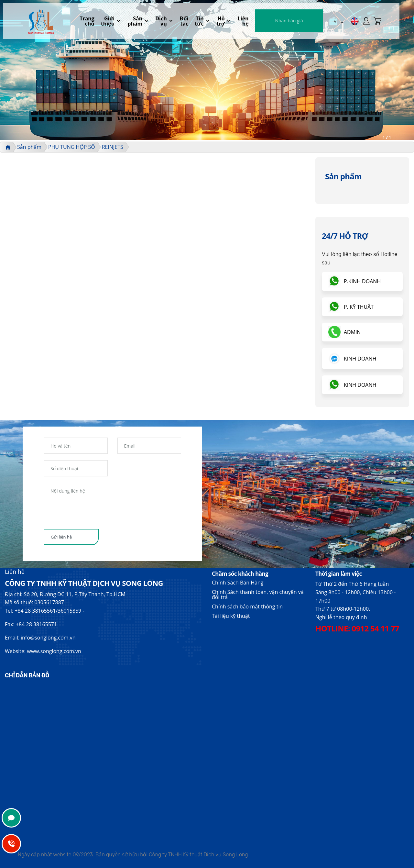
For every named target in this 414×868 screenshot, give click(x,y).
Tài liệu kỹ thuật (231, 616)
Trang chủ (94, 21)
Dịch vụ (171, 21)
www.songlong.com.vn (54, 651)
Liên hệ (261, 21)
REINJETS (113, 147)
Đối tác (198, 21)
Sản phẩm (145, 21)
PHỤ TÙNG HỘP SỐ (72, 147)
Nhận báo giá (307, 21)
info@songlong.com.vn (48, 638)
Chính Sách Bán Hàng (238, 583)
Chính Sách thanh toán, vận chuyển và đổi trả (258, 595)
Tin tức (214, 21)
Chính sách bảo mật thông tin (247, 606)
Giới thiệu (117, 21)
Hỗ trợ (237, 21)
